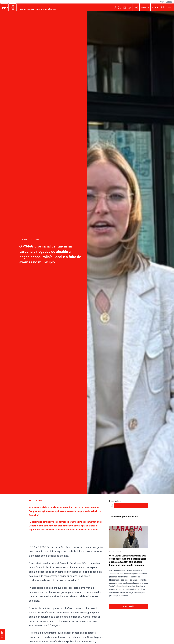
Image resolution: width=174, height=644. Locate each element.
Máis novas (129, 606)
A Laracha (24, 240)
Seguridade (36, 240)
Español (169, 2)
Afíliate (155, 7)
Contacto (145, 7)
